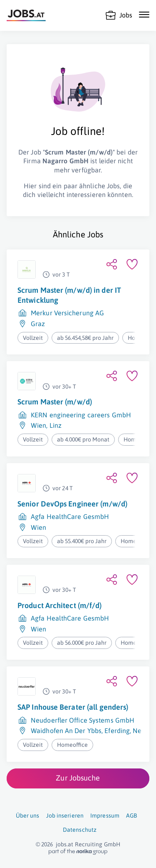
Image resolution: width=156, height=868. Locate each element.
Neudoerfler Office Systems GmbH (83, 720)
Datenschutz (80, 830)
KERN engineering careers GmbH (81, 415)
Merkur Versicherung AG (67, 313)
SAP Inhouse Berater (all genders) (73, 707)
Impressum (105, 816)
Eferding (117, 731)
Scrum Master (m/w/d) (55, 402)
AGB (131, 816)
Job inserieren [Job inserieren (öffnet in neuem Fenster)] (65, 816)
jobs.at (65, 844)
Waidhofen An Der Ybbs (66, 731)
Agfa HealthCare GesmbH (70, 516)
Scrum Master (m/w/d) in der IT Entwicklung (69, 295)
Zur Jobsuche (78, 778)
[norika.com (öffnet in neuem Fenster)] (78, 852)
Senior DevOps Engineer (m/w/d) (72, 504)
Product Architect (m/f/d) (60, 605)
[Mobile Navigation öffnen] (144, 15)
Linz (56, 425)
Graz (38, 324)
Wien (38, 425)
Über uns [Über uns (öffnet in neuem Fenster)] (28, 816)
